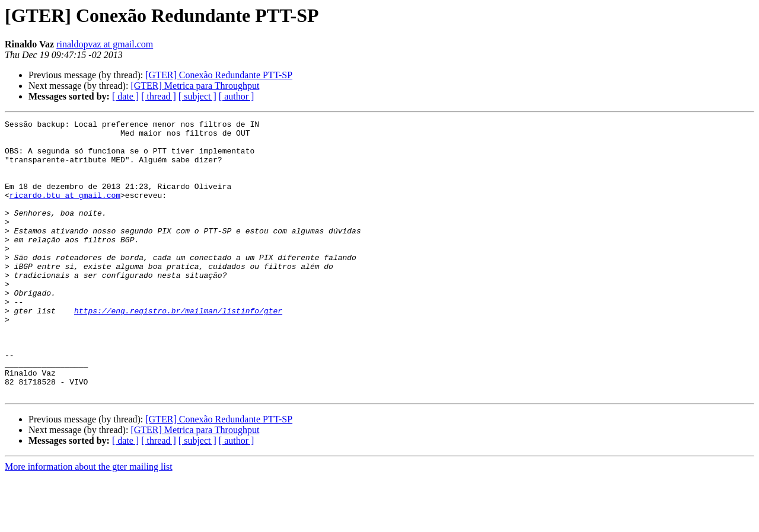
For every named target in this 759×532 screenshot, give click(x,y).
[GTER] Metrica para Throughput (195, 86)
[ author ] (237, 96)
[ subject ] (197, 96)
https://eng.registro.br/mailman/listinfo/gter (178, 350)
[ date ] (125, 96)
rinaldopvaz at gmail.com (105, 44)
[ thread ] (159, 96)
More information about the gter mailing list (89, 522)
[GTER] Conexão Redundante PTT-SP (219, 75)
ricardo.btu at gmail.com (65, 211)
